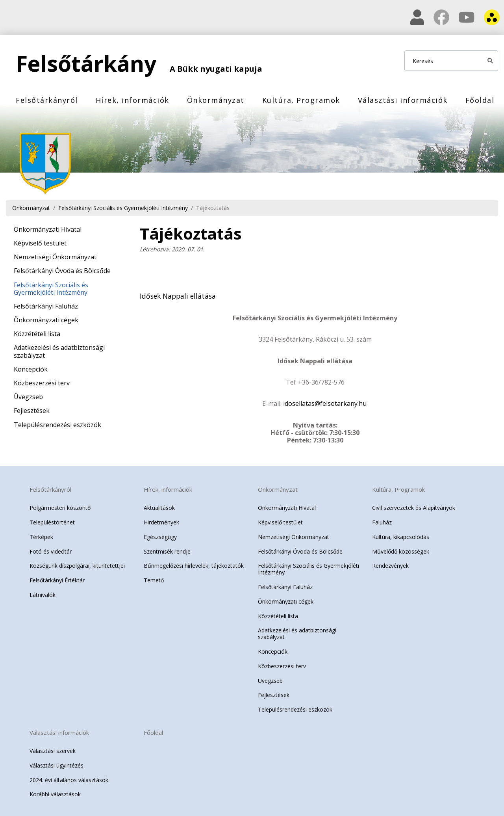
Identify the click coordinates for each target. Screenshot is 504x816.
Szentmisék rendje (167, 549)
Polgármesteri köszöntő (60, 506)
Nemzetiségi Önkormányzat (55, 257)
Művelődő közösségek (401, 549)
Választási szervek (53, 749)
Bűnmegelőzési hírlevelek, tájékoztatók (194, 564)
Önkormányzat (216, 100)
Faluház (382, 521)
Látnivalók (43, 593)
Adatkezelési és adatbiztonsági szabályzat (59, 351)
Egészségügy (160, 535)
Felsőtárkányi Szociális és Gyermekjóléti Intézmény (123, 208)
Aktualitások (159, 506)
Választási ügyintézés (57, 763)
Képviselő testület (40, 243)
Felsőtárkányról (47, 100)
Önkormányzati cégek (46, 320)
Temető (154, 579)
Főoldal (480, 100)
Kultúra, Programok (301, 100)
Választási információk (403, 100)
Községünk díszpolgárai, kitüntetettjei (77, 564)
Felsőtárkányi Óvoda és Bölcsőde (62, 271)
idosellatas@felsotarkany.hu (325, 402)
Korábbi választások (55, 793)
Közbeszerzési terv (42, 383)
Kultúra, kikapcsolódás (401, 535)
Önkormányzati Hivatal (48, 229)
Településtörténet (52, 521)
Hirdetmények (161, 521)
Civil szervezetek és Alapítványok (414, 506)
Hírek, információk (132, 100)
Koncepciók (31, 369)
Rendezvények (390, 564)
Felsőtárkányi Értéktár (57, 579)
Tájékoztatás (213, 208)
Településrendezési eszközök (57, 425)
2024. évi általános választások (69, 778)
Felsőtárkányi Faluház (46, 306)
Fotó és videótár (51, 549)
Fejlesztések (32, 411)
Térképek (41, 535)
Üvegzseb (28, 397)
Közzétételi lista (37, 334)
